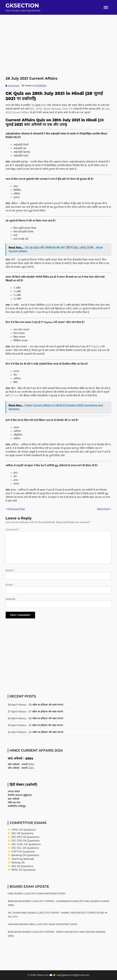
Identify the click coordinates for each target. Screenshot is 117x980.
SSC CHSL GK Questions (26, 844)
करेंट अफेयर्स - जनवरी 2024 (21, 764)
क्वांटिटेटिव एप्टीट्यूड (17, 806)
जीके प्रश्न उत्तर (14, 802)
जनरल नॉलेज (14, 792)
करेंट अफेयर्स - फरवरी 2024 (21, 768)
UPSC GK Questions (24, 830)
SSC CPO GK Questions (26, 841)
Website (10, 599)
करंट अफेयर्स (13, 799)
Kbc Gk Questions (22, 866)
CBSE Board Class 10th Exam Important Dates (37, 894)
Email (10, 585)
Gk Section (14, 86)
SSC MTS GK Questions (25, 837)
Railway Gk (18, 863)
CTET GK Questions (23, 852)
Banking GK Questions (25, 855)
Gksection (22, 5)
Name (10, 570)
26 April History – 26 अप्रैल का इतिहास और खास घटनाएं (35, 718)
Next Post (104, 509)
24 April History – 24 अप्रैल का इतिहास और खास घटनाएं (36, 732)
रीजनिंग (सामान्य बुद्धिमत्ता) (20, 795)
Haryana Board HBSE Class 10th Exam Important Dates (43, 924)
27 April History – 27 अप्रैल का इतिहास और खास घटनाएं (35, 712)
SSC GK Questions (22, 833)
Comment (12, 530)
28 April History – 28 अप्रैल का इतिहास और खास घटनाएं (36, 705)
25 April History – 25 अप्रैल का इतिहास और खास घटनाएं (35, 725)
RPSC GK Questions (23, 870)
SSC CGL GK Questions (25, 848)
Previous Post (15, 509)
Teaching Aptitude (23, 859)
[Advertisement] (58, 36)
